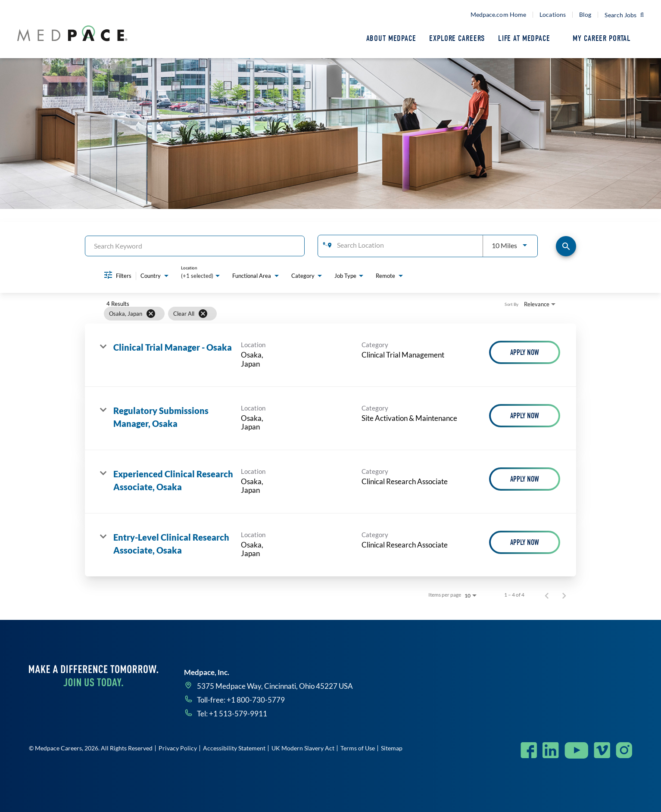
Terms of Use (358, 748)
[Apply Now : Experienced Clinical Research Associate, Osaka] (525, 479)
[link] (330, 355)
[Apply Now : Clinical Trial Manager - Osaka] (525, 352)
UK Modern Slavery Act (303, 748)
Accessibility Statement (234, 748)
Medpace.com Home (499, 15)
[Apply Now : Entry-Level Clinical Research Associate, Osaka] (525, 542)
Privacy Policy (178, 748)
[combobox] (195, 246)
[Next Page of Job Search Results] (564, 595)
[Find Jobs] (566, 246)
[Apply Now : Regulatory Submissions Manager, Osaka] (525, 416)
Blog (585, 15)
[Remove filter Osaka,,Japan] (151, 314)
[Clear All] (203, 314)
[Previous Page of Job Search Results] (547, 595)
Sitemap (392, 748)
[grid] (314, 314)
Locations (553, 15)
